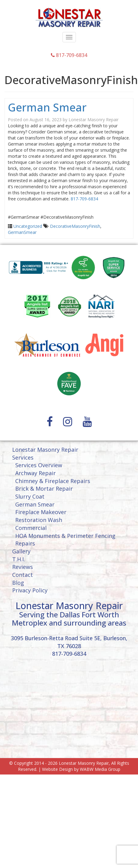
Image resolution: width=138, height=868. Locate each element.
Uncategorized (28, 226)
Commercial (31, 528)
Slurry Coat (30, 496)
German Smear (47, 107)
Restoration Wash (39, 520)
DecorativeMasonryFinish (75, 226)
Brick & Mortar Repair (44, 489)
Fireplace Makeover (41, 512)
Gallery (21, 551)
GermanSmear (22, 232)
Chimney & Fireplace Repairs (53, 481)
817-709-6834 (69, 55)
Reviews (23, 567)
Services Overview (39, 465)
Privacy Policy (30, 590)
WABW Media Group (100, 769)
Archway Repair (35, 473)
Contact (23, 575)
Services (23, 457)
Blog (18, 583)
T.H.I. (19, 559)
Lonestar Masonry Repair (94, 120)
